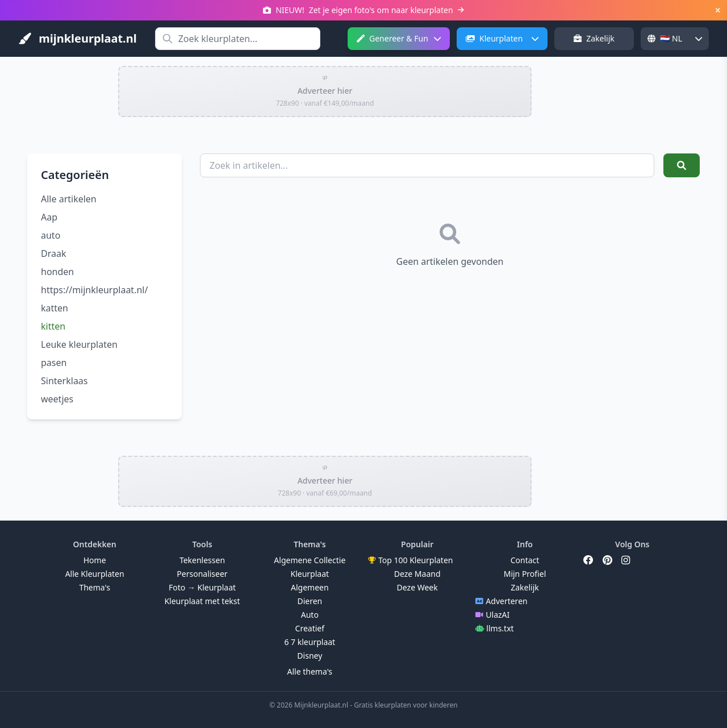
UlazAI (492, 615)
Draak (53, 253)
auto (51, 235)
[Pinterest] (607, 560)
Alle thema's (310, 671)
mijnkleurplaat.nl (78, 38)
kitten (53, 326)
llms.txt (494, 628)
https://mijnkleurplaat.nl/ (94, 290)
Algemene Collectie (310, 560)
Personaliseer (202, 574)
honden (57, 272)
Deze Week (417, 587)
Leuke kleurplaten (79, 344)
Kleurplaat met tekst (202, 601)
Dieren (310, 601)
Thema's (95, 587)
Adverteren (501, 601)
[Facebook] (588, 560)
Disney (310, 656)
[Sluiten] (718, 10)
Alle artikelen (69, 199)
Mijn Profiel (525, 574)
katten (55, 308)
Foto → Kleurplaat (202, 587)
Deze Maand (417, 574)
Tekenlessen (202, 560)
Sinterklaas (64, 381)
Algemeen (310, 587)
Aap (49, 217)
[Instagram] (626, 560)
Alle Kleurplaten (95, 574)
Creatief (310, 628)
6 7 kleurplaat (310, 642)
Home (95, 560)
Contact (525, 560)
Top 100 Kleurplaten (410, 560)
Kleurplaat (310, 574)
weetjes (57, 399)
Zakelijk (594, 38)
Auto (310, 615)
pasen (54, 363)
